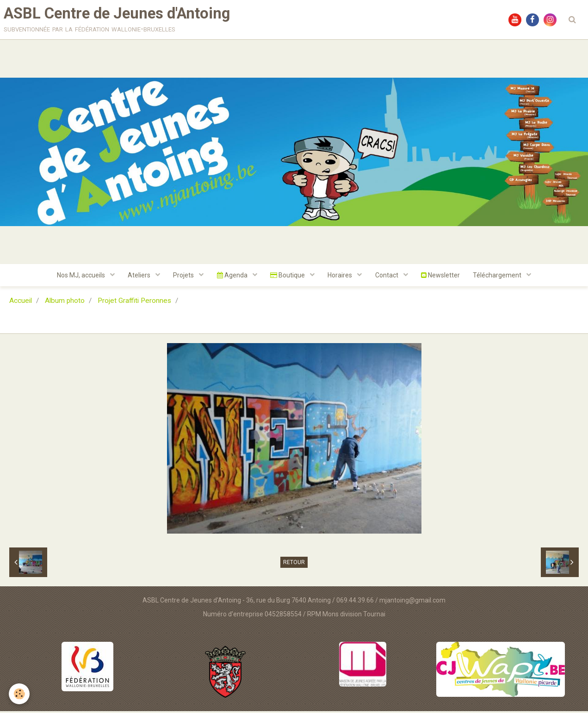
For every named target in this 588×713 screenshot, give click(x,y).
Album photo (65, 303)
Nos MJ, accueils (78, 277)
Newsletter (443, 277)
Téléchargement (501, 277)
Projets (183, 277)
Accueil (21, 303)
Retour (294, 565)
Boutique (288, 277)
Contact (389, 277)
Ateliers (137, 277)
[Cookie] (20, 694)
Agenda (232, 277)
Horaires (341, 277)
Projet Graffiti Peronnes (134, 303)
